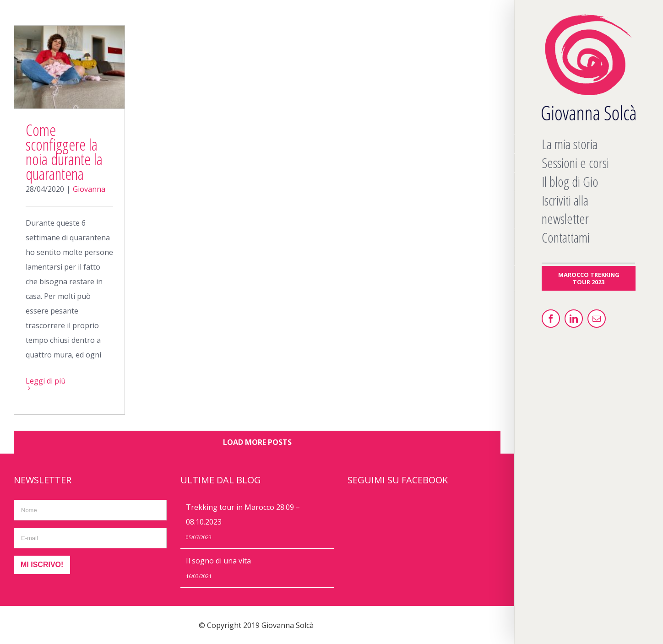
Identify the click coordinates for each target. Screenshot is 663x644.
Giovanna (89, 189)
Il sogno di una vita (218, 561)
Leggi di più (46, 381)
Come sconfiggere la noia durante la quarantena (64, 152)
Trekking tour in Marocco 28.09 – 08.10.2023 (243, 514)
